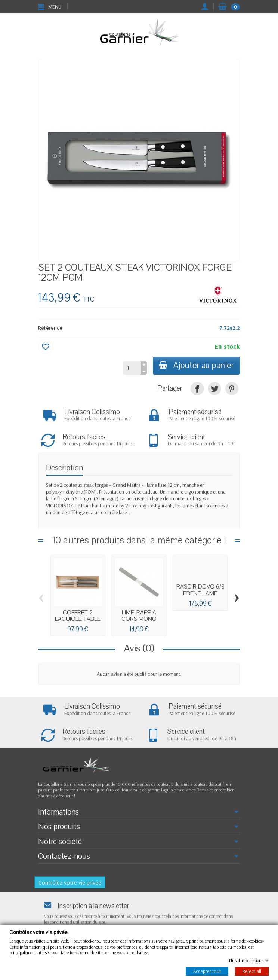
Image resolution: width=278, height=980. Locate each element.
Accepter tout (207, 971)
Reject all (252, 971)
